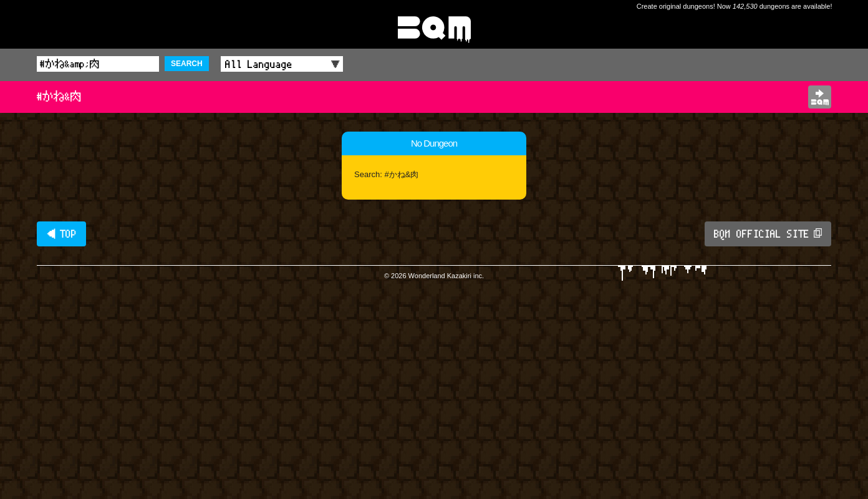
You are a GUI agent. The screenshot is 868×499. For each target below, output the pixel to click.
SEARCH (187, 64)
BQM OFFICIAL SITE (768, 234)
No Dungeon (434, 143)
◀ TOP (61, 234)
